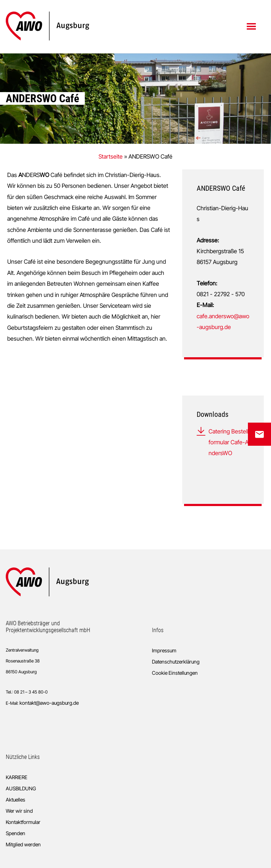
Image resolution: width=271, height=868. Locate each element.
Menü (252, 26)
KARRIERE (17, 777)
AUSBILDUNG (21, 788)
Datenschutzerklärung (176, 662)
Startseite (111, 156)
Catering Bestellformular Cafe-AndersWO (229, 442)
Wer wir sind (19, 811)
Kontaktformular (23, 822)
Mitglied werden (23, 844)
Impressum (164, 650)
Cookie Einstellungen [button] (175, 673)
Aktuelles (16, 800)
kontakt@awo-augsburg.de (49, 703)
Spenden (16, 833)
